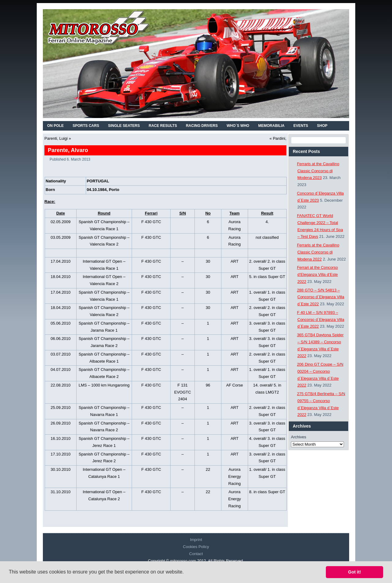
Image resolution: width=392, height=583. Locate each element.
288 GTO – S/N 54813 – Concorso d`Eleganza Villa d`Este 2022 (321, 297)
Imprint (196, 540)
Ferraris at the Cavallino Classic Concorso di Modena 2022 (318, 252)
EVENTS (301, 126)
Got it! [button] (355, 572)
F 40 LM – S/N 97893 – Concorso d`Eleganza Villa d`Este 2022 (321, 320)
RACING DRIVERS (202, 126)
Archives (299, 437)
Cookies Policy (196, 547)
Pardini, (280, 138)
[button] (186, 573)
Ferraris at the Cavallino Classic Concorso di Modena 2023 (318, 171)
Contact (196, 554)
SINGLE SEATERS (124, 126)
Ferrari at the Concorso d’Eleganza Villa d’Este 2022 (318, 274)
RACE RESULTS (163, 126)
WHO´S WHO (238, 126)
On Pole (55, 126)
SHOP (322, 126)
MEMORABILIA (271, 126)
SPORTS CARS (86, 126)
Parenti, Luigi (56, 138)
